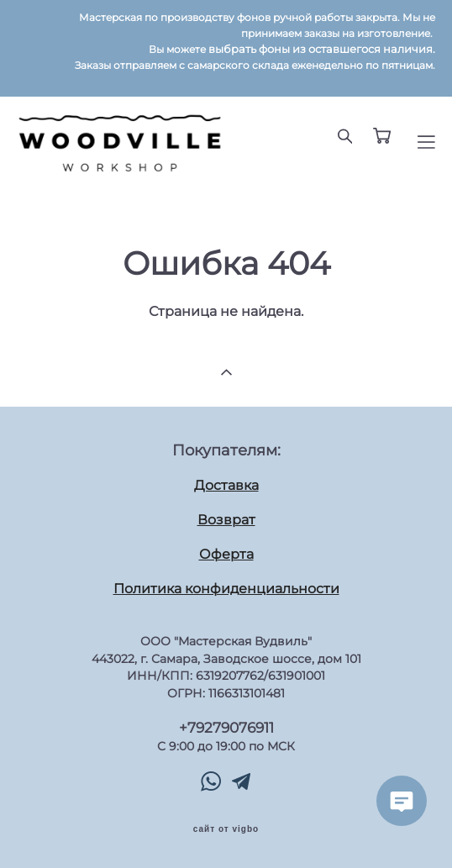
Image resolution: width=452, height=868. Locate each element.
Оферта (226, 554)
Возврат (226, 520)
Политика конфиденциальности (226, 589)
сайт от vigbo (226, 829)
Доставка (226, 485)
